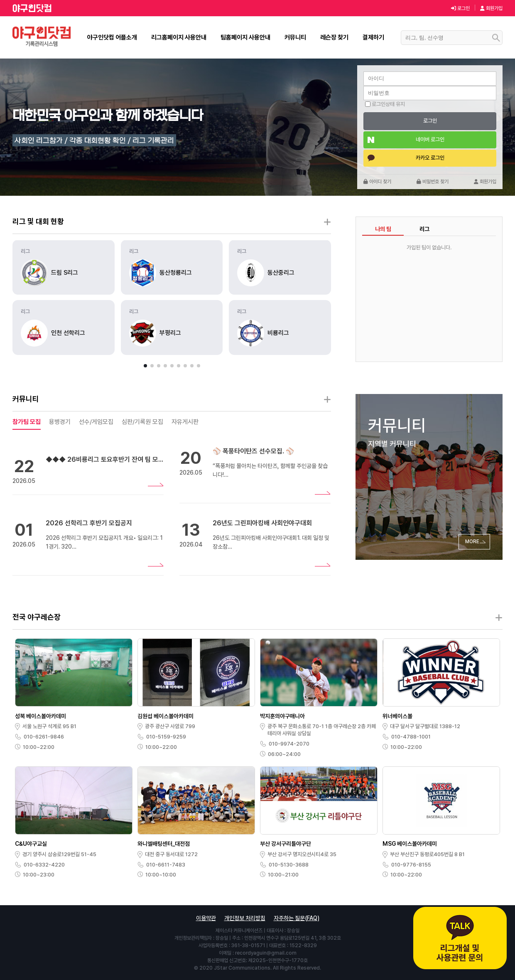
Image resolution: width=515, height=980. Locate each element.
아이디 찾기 (377, 182)
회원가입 (491, 8)
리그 (424, 229)
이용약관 (206, 918)
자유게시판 (185, 422)
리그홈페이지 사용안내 (179, 37)
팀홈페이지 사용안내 (245, 37)
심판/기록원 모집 (142, 422)
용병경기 (60, 422)
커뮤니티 (295, 37)
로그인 (460, 8)
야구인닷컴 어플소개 (112, 37)
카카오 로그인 (430, 158)
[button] (145, 366)
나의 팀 (383, 229)
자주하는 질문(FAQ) (297, 918)
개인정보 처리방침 (245, 918)
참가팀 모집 (27, 422)
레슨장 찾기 (334, 37)
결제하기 (373, 37)
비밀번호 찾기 (433, 182)
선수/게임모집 (96, 422)
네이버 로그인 (430, 139)
